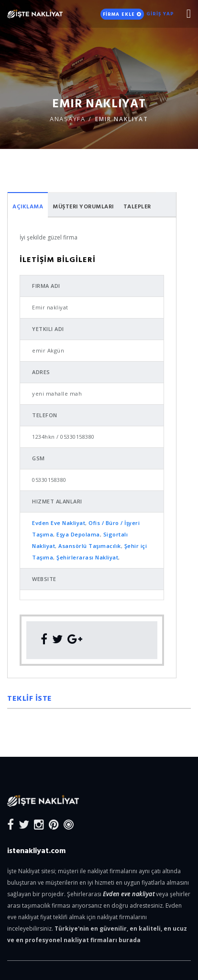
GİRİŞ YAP (160, 14)
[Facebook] (11, 824)
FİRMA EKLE (122, 14)
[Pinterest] (54, 824)
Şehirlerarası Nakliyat (87, 557)
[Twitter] (24, 824)
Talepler (137, 206)
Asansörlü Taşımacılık (90, 546)
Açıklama (28, 206)
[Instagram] (39, 824)
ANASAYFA (67, 119)
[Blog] (69, 824)
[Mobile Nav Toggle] (189, 14)
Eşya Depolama (78, 534)
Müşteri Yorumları (83, 206)
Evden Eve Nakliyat (59, 523)
